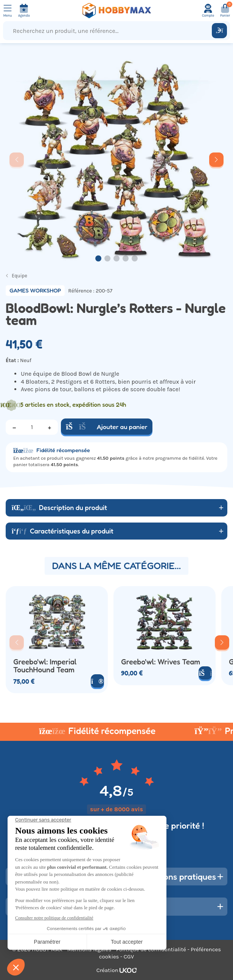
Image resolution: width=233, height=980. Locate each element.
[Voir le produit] (97, 681)
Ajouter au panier (107, 427)
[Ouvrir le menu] (8, 11)
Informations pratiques (172, 877)
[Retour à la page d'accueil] (116, 11)
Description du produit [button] (59, 507)
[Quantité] (32, 427)
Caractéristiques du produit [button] (63, 531)
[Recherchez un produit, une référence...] (109, 31)
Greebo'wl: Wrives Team (161, 662)
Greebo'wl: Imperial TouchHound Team (45, 666)
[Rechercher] (219, 31)
